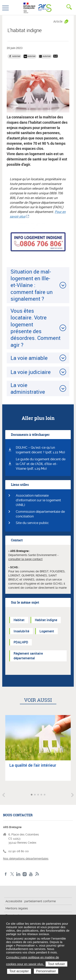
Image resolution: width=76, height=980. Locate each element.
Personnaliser (46, 971)
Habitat (19, 620)
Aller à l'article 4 (42, 795)
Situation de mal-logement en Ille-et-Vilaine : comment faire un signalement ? (32, 285)
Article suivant (72, 795)
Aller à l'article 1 (32, 795)
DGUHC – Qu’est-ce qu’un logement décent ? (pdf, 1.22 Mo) (40, 450)
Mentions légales (17, 908)
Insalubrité (21, 631)
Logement (47, 631)
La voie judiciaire (31, 372)
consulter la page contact (25, 559)
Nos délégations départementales (26, 859)
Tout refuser (56, 964)
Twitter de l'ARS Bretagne (12, 874)
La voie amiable (29, 358)
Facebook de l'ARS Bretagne (6, 874)
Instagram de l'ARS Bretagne (25, 874)
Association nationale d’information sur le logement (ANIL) (38, 500)
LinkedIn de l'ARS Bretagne (18, 874)
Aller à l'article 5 (45, 795)
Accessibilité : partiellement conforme (31, 901)
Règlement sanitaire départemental (28, 656)
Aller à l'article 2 (35, 795)
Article (58, 21)
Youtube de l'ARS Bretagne (31, 874)
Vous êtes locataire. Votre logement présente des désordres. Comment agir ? (36, 328)
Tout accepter (19, 971)
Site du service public (32, 523)
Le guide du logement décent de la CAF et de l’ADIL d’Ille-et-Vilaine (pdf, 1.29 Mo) (41, 464)
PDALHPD (21, 642)
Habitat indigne (46, 620)
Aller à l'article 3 (39, 795)
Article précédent (4, 795)
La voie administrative (28, 388)
